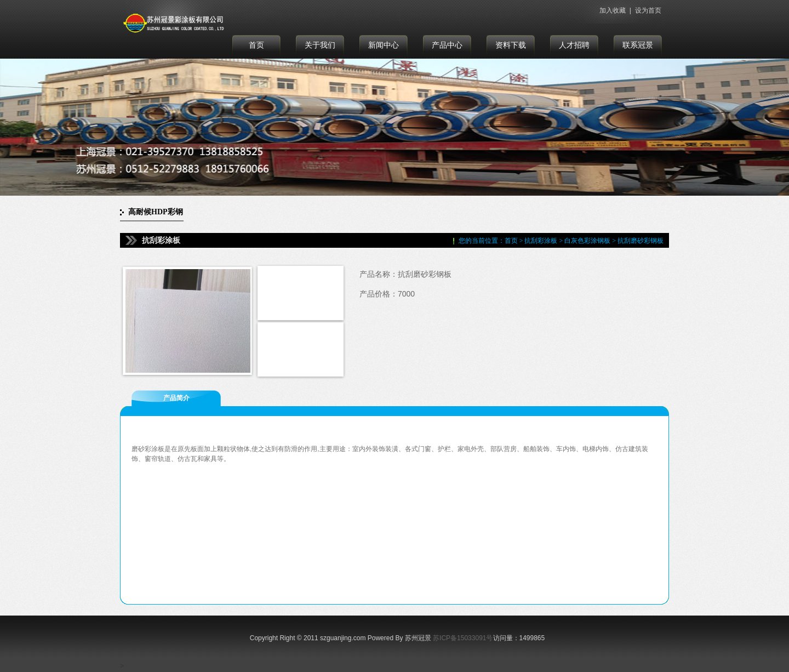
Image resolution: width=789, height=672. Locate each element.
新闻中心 (384, 45)
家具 (210, 459)
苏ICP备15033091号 (463, 638)
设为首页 (648, 10)
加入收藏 (613, 10)
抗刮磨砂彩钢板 (641, 241)
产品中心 (447, 45)
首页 (256, 45)
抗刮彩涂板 (541, 241)
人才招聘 (574, 45)
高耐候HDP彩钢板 (156, 215)
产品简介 (176, 398)
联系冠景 (638, 45)
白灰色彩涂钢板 (587, 241)
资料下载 (511, 45)
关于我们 (320, 45)
